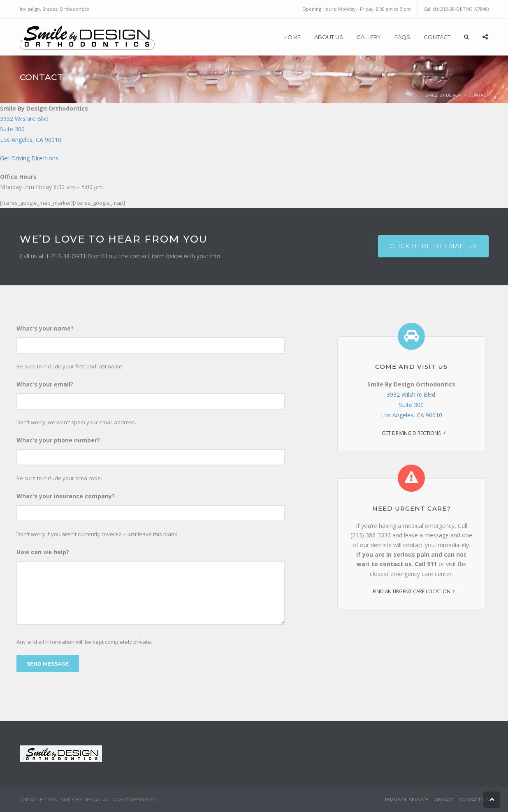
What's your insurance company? (66, 496)
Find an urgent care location (412, 591)
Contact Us (474, 800)
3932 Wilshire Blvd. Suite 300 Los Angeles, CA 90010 (412, 405)
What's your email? (45, 384)
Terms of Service (406, 800)
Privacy (444, 800)
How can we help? (43, 552)
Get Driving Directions (29, 158)
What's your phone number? (58, 440)
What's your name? (45, 328)
